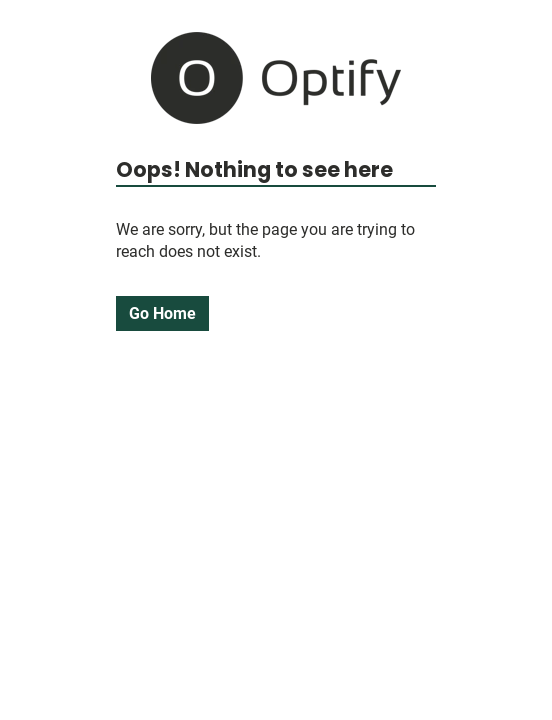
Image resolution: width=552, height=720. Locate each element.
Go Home (162, 313)
